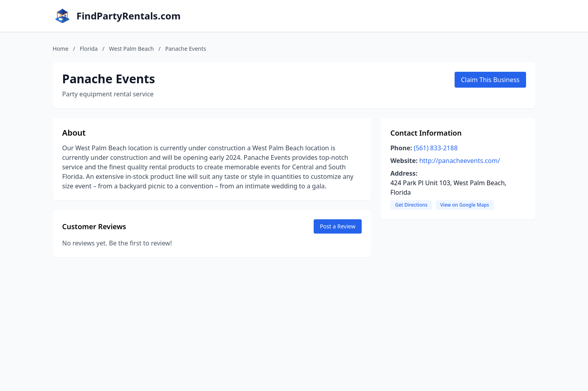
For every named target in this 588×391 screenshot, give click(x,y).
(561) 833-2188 (436, 148)
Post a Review (338, 226)
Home (61, 49)
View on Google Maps (465, 205)
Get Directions (411, 205)
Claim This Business (490, 80)
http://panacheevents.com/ (460, 161)
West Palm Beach (132, 49)
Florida (89, 49)
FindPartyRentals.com (129, 16)
